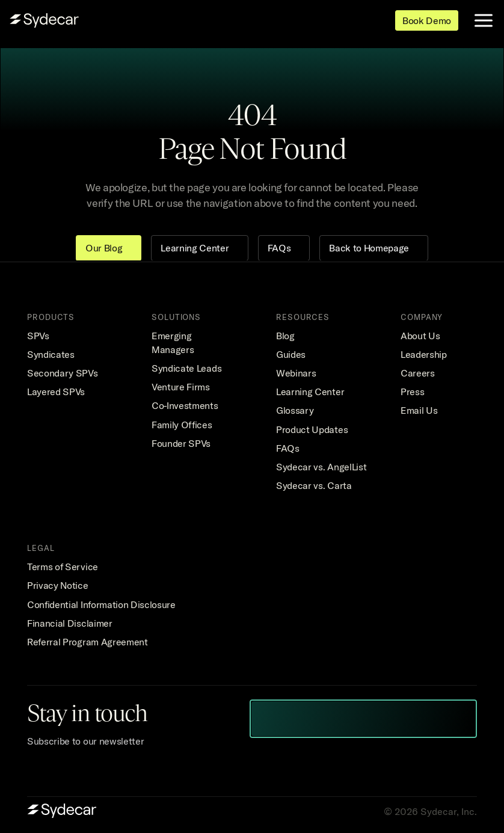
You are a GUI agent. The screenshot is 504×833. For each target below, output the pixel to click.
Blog (285, 336)
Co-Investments (185, 405)
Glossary (295, 410)
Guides (291, 354)
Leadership (424, 354)
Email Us (419, 410)
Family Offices (182, 425)
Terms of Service (63, 567)
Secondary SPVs (63, 373)
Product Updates (312, 429)
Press (412, 392)
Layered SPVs (56, 392)
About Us (420, 336)
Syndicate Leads (186, 368)
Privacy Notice (58, 585)
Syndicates (51, 354)
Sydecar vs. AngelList (321, 467)
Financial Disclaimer (70, 623)
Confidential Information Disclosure (101, 604)
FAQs (288, 448)
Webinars (296, 373)
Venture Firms (181, 387)
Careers (418, 373)
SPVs (38, 336)
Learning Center (310, 392)
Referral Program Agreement (88, 642)
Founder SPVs (181, 443)
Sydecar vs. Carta (314, 485)
